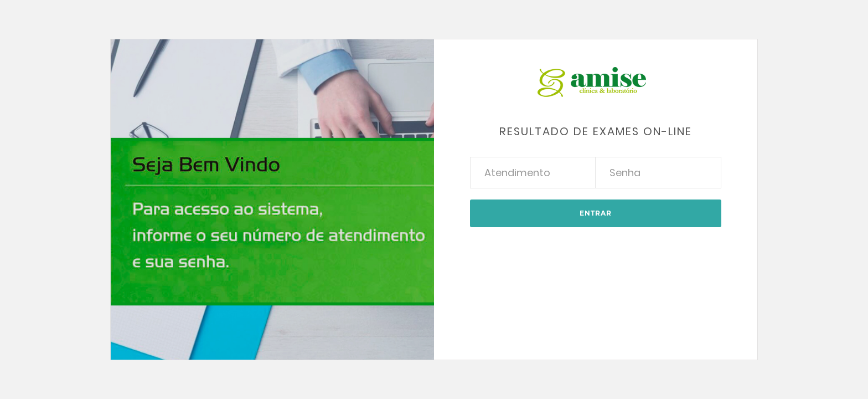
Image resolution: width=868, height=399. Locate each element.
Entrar (596, 213)
